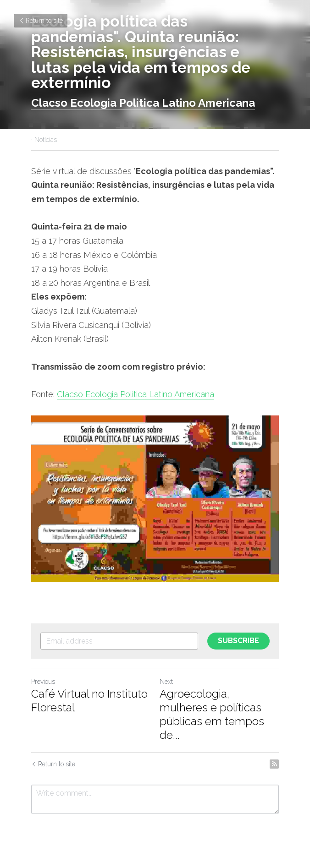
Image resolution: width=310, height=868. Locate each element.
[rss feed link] (274, 764)
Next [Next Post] (166, 682)
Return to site (41, 21)
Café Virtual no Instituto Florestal (89, 701)
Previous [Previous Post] (43, 682)
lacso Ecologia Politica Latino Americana (147, 103)
